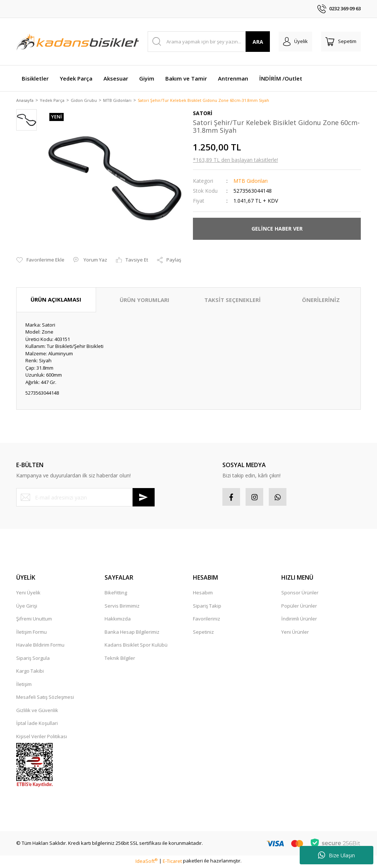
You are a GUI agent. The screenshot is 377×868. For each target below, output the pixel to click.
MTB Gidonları (251, 181)
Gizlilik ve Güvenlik (37, 711)
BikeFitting (116, 594)
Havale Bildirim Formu (40, 646)
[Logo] (77, 42)
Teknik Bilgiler (120, 659)
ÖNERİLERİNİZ (321, 300)
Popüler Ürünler (299, 607)
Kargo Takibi (30, 672)
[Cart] (341, 42)
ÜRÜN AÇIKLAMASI (56, 300)
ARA (258, 42)
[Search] (209, 42)
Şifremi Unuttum (34, 620)
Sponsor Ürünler (300, 594)
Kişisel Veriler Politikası (42, 737)
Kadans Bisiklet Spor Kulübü (136, 646)
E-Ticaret (172, 862)
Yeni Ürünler (295, 633)
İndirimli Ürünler (299, 620)
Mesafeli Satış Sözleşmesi (45, 698)
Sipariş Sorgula (33, 659)
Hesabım (203, 594)
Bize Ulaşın (337, 855)
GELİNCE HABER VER (277, 229)
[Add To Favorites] (40, 261)
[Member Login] (295, 42)
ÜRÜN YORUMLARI (145, 300)
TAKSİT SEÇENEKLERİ (232, 300)
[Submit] (144, 498)
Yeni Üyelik (28, 594)
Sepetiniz (203, 633)
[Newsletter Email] (85, 498)
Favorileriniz (207, 620)
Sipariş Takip (207, 607)
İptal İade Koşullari (37, 725)
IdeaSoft (147, 862)
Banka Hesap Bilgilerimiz (132, 633)
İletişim (24, 685)
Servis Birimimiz (122, 607)
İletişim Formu (31, 633)
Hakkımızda (118, 620)
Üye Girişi (27, 607)
